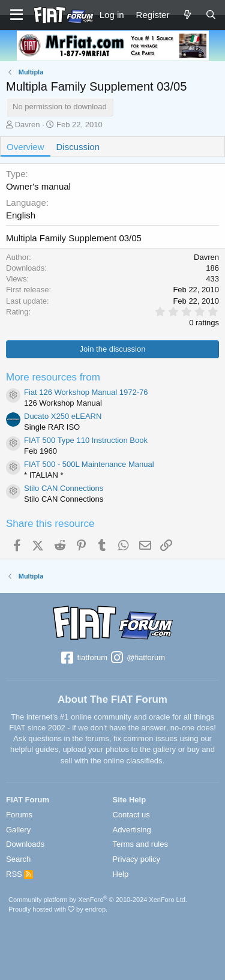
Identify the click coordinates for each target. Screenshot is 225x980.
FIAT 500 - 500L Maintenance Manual (89, 464)
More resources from (53, 377)
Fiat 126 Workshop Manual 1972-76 (86, 392)
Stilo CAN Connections (64, 488)
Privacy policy (136, 859)
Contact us (131, 815)
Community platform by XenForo (98, 900)
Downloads (25, 844)
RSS (19, 874)
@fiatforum (137, 658)
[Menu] (16, 15)
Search (18, 859)
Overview (25, 147)
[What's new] (187, 15)
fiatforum (84, 658)
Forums (19, 815)
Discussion (78, 147)
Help (121, 874)
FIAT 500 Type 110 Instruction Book (86, 440)
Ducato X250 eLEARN (63, 416)
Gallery (18, 830)
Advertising (132, 830)
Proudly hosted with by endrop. (58, 909)
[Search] (211, 15)
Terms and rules (140, 844)
